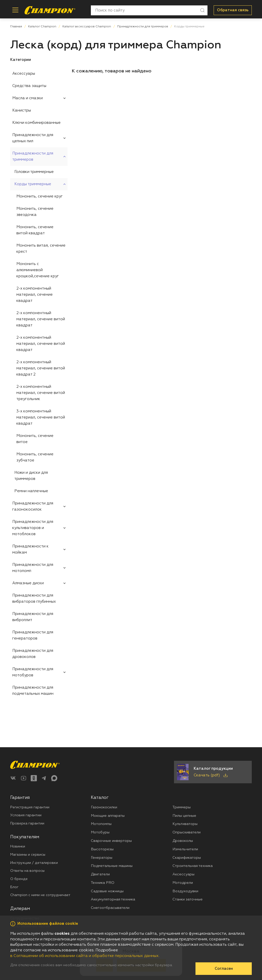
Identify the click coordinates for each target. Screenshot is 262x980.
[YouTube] (24, 778)
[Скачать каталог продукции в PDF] (213, 772)
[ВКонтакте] (13, 778)
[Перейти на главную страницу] (50, 10)
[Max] (54, 778)
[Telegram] (44, 778)
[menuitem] (39, 74)
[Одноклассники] (34, 778)
